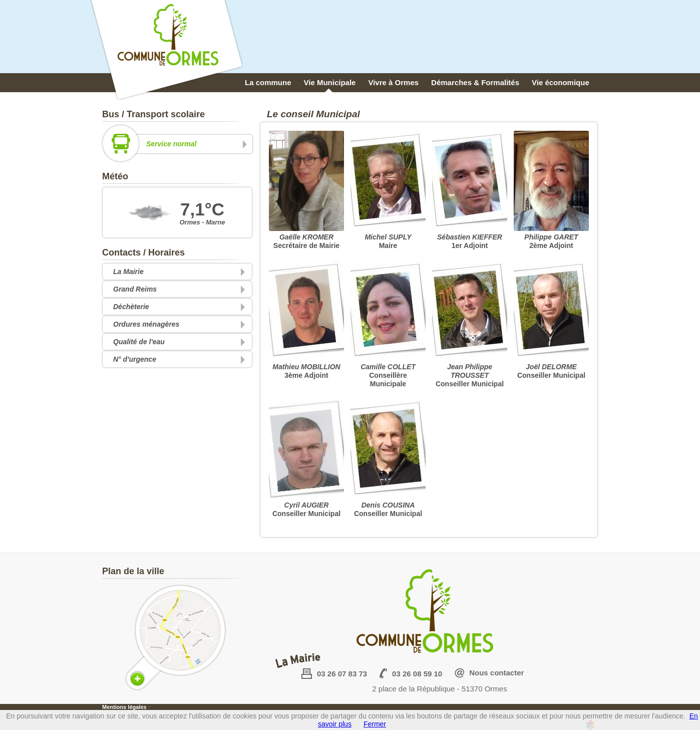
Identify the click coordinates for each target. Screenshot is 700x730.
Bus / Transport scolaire (153, 114)
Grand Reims (135, 289)
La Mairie (128, 272)
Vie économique (561, 82)
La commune (268, 82)
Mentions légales (124, 707)
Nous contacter (496, 673)
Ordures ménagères (146, 324)
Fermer (375, 724)
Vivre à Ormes (393, 82)
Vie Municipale (330, 82)
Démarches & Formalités (475, 82)
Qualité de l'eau (139, 342)
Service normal (176, 144)
